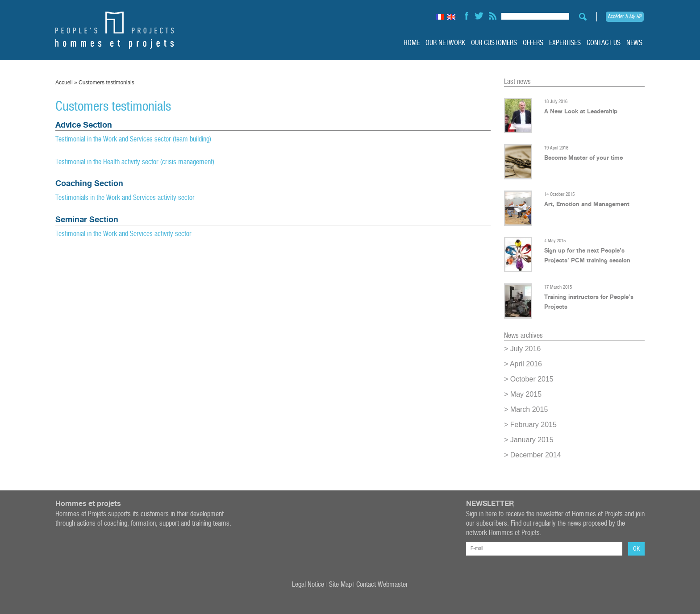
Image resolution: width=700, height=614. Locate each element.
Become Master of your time (583, 158)
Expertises (565, 43)
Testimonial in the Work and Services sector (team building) (134, 139)
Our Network (445, 43)
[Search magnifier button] (580, 17)
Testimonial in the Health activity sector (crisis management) (135, 162)
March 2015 (529, 409)
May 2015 (526, 394)
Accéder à (625, 17)
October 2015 (532, 379)
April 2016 (526, 364)
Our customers (494, 43)
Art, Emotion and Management (587, 204)
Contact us (604, 43)
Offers (533, 43)
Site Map (340, 585)
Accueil (64, 83)
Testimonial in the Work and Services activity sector (123, 234)
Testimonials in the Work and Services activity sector (125, 198)
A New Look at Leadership (581, 111)
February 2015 (533, 425)
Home (412, 43)
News (634, 43)
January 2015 (532, 440)
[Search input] (535, 15)
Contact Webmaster (382, 585)
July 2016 (526, 349)
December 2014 (536, 455)
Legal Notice (308, 585)
